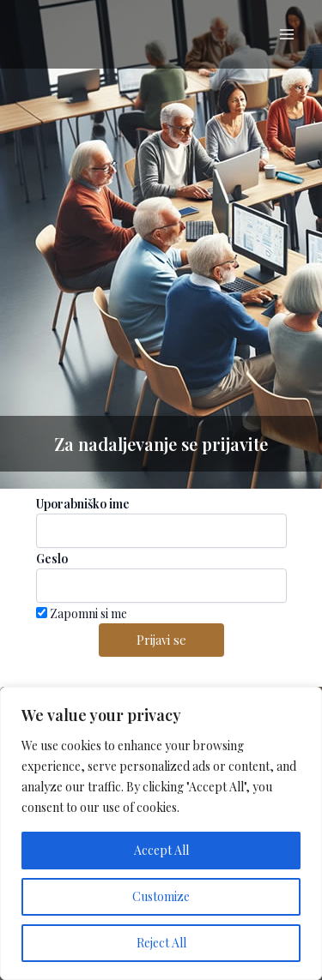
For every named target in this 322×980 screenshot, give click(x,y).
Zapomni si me (82, 613)
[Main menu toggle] (287, 34)
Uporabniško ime (83, 504)
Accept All (161, 850)
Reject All (161, 943)
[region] (161, 833)
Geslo (52, 559)
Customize (161, 896)
